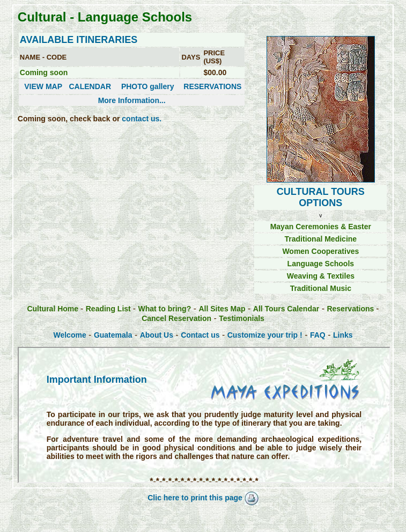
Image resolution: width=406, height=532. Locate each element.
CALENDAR (90, 86)
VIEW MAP (43, 86)
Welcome (69, 335)
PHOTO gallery (148, 86)
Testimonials (242, 318)
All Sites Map (222, 309)
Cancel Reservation (176, 318)
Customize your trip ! (265, 335)
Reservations (351, 309)
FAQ (318, 335)
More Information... (132, 100)
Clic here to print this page (203, 498)
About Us (157, 335)
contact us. (142, 119)
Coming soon (44, 72)
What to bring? (164, 309)
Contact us (200, 335)
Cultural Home (54, 309)
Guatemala (113, 335)
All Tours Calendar (286, 309)
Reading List (109, 309)
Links (343, 335)
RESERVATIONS (212, 86)
